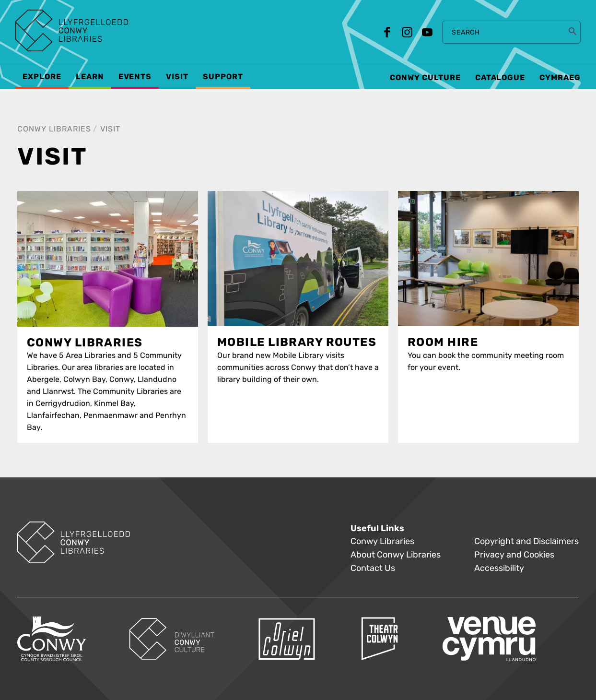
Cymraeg (560, 78)
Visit (110, 129)
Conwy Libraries (54, 129)
